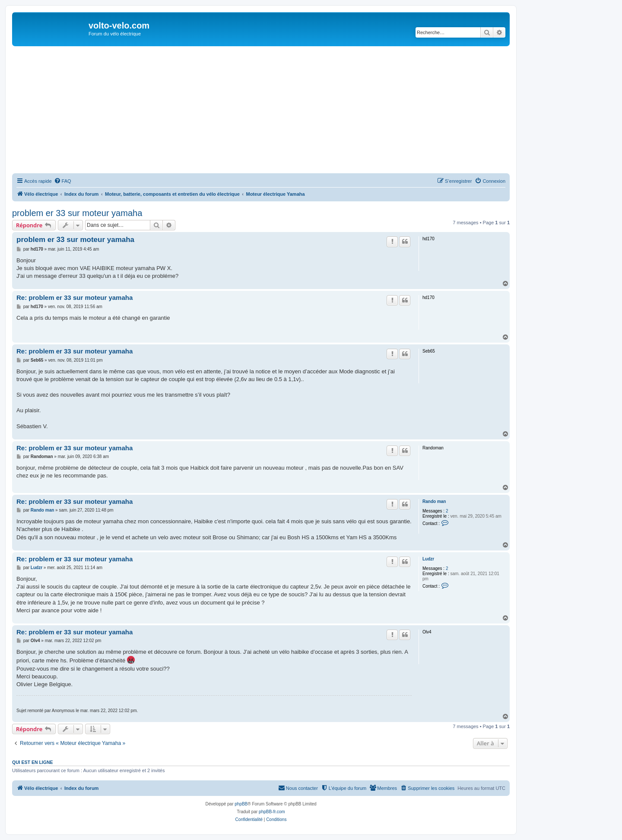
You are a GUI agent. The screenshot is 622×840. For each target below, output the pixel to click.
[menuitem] (63, 181)
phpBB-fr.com (272, 812)
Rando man (434, 501)
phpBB (241, 804)
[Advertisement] (271, 111)
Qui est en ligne (33, 762)
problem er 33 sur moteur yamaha (77, 213)
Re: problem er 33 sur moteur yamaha (75, 297)
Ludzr (428, 559)
